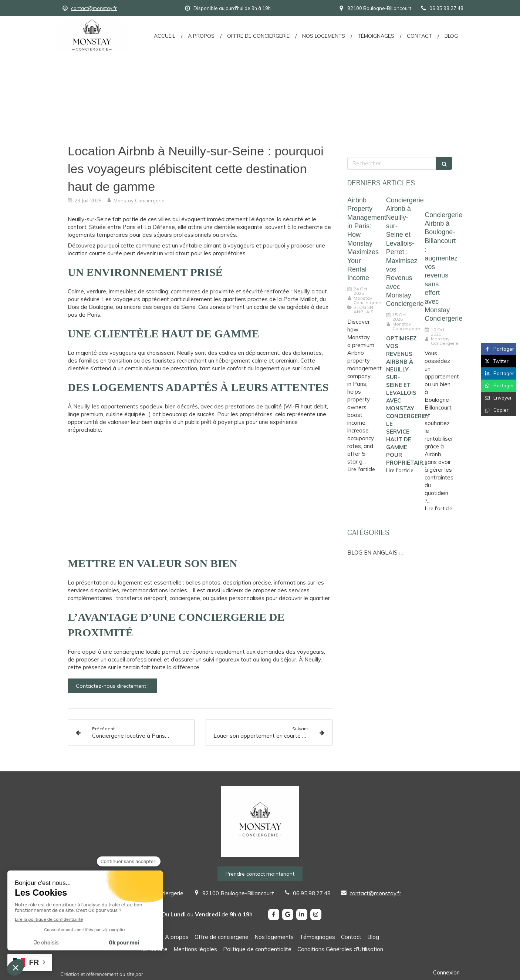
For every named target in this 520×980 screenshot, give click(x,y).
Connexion (446, 972)
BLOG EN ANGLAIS (372, 553)
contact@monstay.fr (375, 893)
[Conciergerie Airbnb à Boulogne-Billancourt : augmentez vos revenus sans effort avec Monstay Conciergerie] (438, 202)
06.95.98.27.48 (312, 893)
